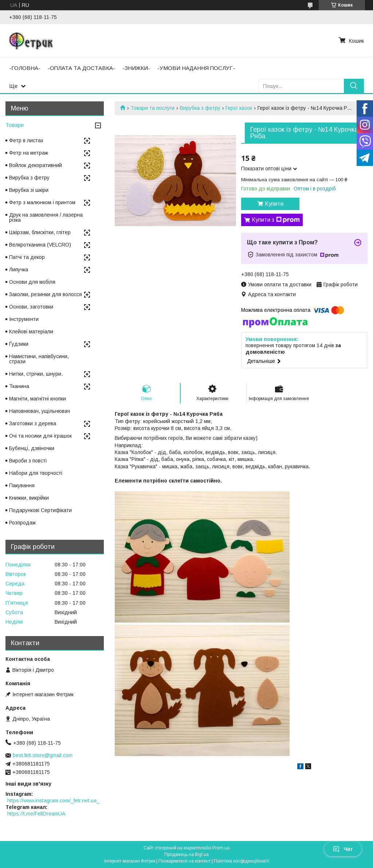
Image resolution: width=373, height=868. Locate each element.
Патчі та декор (27, 257)
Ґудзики (19, 344)
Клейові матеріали (31, 332)
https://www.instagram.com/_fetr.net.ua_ (53, 801)
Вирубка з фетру (200, 108)
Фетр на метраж (29, 153)
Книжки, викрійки (29, 498)
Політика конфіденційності (242, 861)
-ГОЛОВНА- (25, 68)
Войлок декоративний (36, 165)
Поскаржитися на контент (184, 861)
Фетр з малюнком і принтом (42, 202)
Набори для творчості (36, 473)
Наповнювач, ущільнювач (40, 411)
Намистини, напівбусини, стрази (39, 359)
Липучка (19, 270)
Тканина (19, 386)
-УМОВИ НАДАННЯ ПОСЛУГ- (196, 68)
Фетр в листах (26, 140)
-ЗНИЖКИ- (136, 68)
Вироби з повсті (28, 461)
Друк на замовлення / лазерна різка (46, 217)
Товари (15, 125)
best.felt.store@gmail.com (43, 755)
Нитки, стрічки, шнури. (36, 374)
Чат (343, 849)
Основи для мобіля (32, 282)
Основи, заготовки (31, 307)
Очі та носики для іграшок (40, 436)
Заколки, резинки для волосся (46, 294)
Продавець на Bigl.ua (186, 855)
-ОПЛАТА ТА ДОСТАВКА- (81, 68)
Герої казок (239, 108)
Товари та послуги (152, 108)
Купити (274, 204)
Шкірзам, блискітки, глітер (40, 232)
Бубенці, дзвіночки (32, 448)
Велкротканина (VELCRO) (40, 245)
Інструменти (24, 319)
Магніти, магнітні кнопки (38, 399)
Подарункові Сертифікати (40, 510)
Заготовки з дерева (33, 423)
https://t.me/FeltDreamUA (36, 814)
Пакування (22, 485)
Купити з (276, 220)
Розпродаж (22, 523)
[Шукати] (354, 86)
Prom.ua (221, 848)
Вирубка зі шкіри (29, 190)
